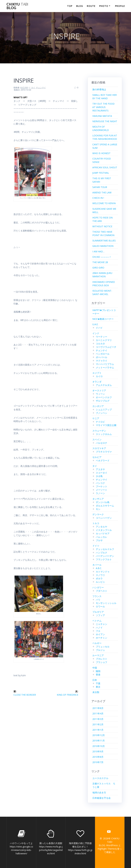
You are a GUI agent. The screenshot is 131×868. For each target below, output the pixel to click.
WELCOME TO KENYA (104, 203)
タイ (33, 88)
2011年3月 (98, 719)
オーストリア (99, 390)
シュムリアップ (104, 409)
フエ (98, 631)
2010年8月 (98, 757)
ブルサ (99, 540)
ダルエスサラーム (105, 506)
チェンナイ (102, 350)
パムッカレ (102, 537)
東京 (98, 687)
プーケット (102, 486)
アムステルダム (104, 385)
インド (96, 333)
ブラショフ (102, 662)
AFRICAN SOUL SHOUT (105, 167)
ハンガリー (98, 587)
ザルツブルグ (103, 401)
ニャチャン (102, 624)
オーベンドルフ (104, 397)
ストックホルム (104, 434)
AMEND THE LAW (102, 192)
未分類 (96, 692)
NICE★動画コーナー (103, 319)
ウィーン (100, 394)
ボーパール (102, 357)
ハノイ (99, 627)
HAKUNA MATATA (102, 116)
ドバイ (99, 328)
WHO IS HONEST (101, 153)
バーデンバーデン (105, 556)
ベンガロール (103, 354)
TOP (70, 6)
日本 (95, 680)
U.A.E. (95, 324)
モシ (98, 509)
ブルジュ (100, 650)
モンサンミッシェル (106, 603)
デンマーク (98, 514)
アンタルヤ (102, 527)
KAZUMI (24, 88)
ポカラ (99, 578)
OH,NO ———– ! (101, 257)
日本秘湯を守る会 (102, 798)
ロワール (100, 606)
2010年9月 (98, 751)
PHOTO (104, 6)
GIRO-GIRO (98, 268)
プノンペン (102, 413)
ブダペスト (102, 591)
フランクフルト (104, 559)
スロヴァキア (99, 448)
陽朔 (98, 671)
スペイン (97, 439)
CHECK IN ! (98, 198)
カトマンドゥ (103, 572)
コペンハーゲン (104, 518)
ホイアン (100, 634)
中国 (95, 668)
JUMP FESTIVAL (101, 173)
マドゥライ (102, 361)
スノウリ (100, 575)
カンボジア (98, 406)
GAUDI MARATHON (103, 246)
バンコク (100, 483)
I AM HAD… (98, 251)
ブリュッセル (103, 647)
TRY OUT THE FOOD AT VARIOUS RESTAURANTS (103, 107)
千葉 (98, 683)
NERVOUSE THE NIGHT (105, 121)
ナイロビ (100, 422)
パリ (98, 600)
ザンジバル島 (103, 502)
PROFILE (120, 6)
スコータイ (102, 473)
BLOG (80, 6)
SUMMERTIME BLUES (104, 241)
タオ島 (99, 476)
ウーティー (102, 337)
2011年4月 (98, 713)
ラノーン (100, 493)
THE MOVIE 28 (100, 262)
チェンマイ (41, 88)
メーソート (102, 490)
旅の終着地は (99, 89)
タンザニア (98, 499)
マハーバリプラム (105, 364)
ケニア (96, 418)
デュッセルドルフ (105, 549)
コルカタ (100, 344)
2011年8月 (98, 708)
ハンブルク (102, 553)
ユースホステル (100, 778)
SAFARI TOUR (100, 187)
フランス (97, 596)
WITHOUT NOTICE (102, 226)
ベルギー (97, 643)
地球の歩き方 (99, 792)
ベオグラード (103, 460)
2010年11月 (99, 741)
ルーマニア (98, 655)
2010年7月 (98, 762)
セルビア (97, 457)
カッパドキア (103, 533)
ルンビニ (100, 582)
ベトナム (97, 621)
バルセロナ (102, 443)
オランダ (97, 382)
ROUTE (91, 6)
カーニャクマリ (104, 340)
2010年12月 (99, 735)
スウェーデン (99, 431)
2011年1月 (98, 730)
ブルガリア (98, 612)
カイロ (99, 376)
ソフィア (100, 615)
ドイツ (96, 546)
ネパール (97, 565)
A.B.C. (99, 568)
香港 (98, 675)
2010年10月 (99, 746)
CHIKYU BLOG (17, 6)
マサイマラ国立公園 (106, 425)
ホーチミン (102, 638)
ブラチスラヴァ (104, 452)
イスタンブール (104, 530)
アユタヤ (100, 469)
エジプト (97, 373)
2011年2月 (98, 724)
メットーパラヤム (105, 367)
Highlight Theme (106, 849)
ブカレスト (102, 659)
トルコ (96, 523)
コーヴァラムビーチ (106, 347)
